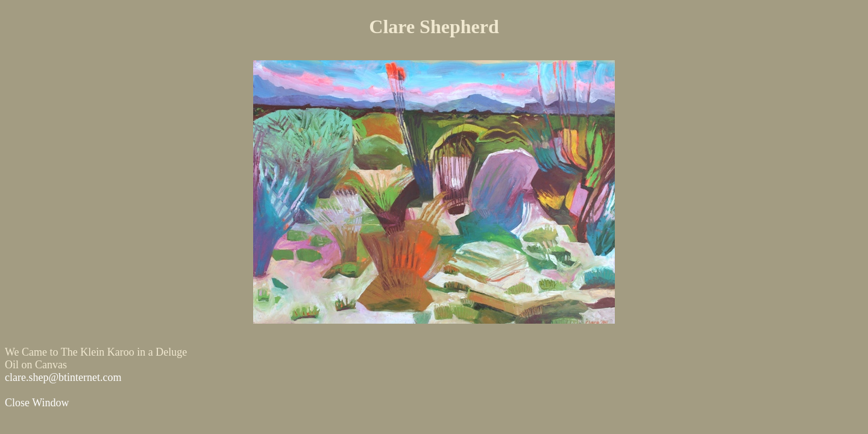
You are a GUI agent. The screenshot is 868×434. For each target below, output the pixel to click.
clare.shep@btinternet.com (63, 377)
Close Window (37, 403)
